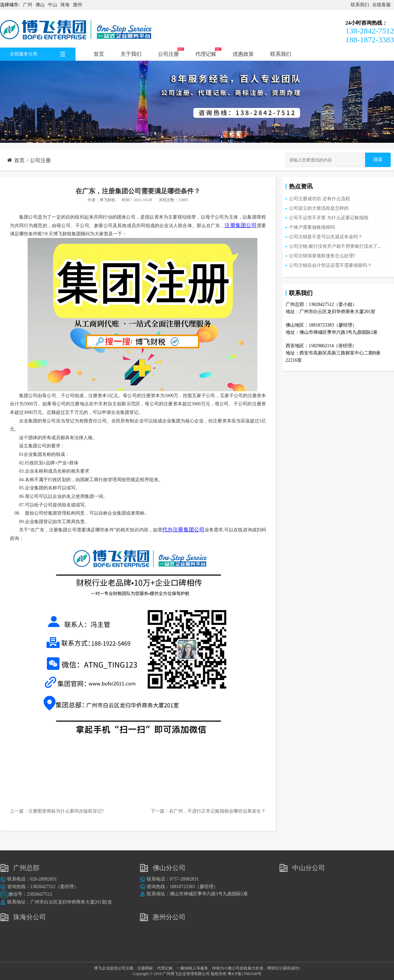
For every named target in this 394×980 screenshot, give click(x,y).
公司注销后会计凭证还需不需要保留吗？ (330, 265)
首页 (99, 54)
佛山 (40, 5)
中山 (53, 5)
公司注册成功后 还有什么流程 (319, 199)
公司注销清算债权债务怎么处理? (322, 256)
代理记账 (206, 54)
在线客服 (382, 5)
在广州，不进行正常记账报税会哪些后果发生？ (217, 811)
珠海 (65, 5)
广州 (28, 5)
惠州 (77, 5)
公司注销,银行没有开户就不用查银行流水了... (335, 246)
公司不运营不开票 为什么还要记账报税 (329, 218)
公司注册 (168, 54)
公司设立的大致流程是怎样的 (319, 208)
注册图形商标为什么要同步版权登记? (66, 811)
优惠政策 (243, 54)
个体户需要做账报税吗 (312, 227)
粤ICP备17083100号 (244, 974)
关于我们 (131, 54)
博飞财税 (107, 200)
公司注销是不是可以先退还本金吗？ (326, 237)
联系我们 (360, 5)
